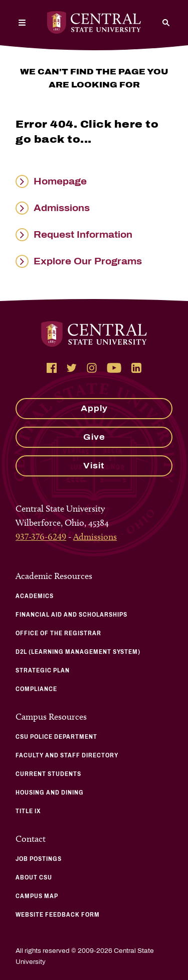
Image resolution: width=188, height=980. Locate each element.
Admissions (95, 537)
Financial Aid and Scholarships (71, 615)
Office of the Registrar (58, 633)
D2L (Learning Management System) (78, 652)
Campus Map (37, 896)
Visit (94, 466)
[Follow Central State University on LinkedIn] (136, 368)
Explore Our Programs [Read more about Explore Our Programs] (88, 261)
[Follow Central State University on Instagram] (92, 368)
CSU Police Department (56, 737)
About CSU (34, 877)
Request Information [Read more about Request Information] (83, 235)
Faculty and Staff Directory (67, 755)
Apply (94, 408)
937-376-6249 (41, 537)
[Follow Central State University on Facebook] (52, 368)
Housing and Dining (50, 793)
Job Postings (39, 859)
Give (94, 437)
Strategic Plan (43, 670)
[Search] (166, 23)
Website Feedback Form (58, 915)
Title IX (28, 811)
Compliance (36, 689)
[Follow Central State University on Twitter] (72, 368)
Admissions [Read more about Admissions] (62, 208)
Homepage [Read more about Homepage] (60, 181)
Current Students (48, 774)
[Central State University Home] (94, 22)
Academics (35, 596)
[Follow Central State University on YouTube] (114, 368)
